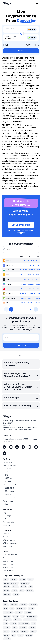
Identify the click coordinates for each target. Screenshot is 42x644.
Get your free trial (21, 225)
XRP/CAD (39, 279)
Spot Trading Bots (9, 466)
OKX (22, 591)
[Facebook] (17, 447)
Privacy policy (8, 558)
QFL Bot (8, 481)
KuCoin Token (24, 624)
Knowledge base (9, 516)
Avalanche (33, 605)
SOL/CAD (39, 284)
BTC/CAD (39, 261)
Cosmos (7, 616)
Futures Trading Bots (10, 485)
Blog (4, 513)
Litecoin (7, 627)
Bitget (31, 579)
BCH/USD (23, 298)
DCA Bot (8, 472)
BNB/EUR (31, 275)
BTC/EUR (31, 261)
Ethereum (17, 620)
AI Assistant (7, 495)
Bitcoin (31, 608)
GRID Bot (8, 469)
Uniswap (29, 635)
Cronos (16, 616)
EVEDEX (7, 587)
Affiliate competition (10, 543)
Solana (33, 631)
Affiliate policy (8, 567)
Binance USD (21, 608)
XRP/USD (23, 279)
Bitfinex (22, 579)
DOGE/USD (23, 293)
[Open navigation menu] (37, 4)
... (26, 309)
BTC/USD (23, 261)
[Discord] (36, 447)
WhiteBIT (7, 595)
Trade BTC (21, 51)
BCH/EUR (31, 298)
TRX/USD (23, 289)
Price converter (8, 522)
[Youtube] (11, 447)
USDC (21, 635)
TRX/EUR (31, 289)
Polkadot (23, 627)
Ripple (6, 631)
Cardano (19, 612)
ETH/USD (23, 265)
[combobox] (21, 249)
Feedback (6, 525)
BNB (12, 608)
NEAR (15, 627)
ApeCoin (23, 605)
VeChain (7, 639)
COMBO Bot (9, 488)
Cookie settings (8, 570)
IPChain (13, 624)
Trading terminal (9, 498)
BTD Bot (8, 475)
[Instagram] (30, 447)
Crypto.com (25, 583)
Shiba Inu (24, 631)
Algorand (14, 605)
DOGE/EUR (31, 293)
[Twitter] (23, 447)
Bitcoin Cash (8, 612)
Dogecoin (7, 620)
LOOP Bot (9, 478)
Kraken (6, 591)
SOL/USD (23, 284)
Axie (5, 608)
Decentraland (32, 616)
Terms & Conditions (10, 555)
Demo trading (8, 501)
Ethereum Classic (30, 620)
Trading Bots (7, 462)
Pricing (5, 504)
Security (6, 537)
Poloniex (30, 591)
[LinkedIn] (4, 453)
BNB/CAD (39, 275)
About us (6, 534)
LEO (33, 624)
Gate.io (15, 587)
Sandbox (15, 631)
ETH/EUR (31, 265)
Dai (23, 616)
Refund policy (8, 561)
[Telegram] (4, 447)
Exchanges (7, 519)
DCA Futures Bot (11, 491)
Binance (14, 579)
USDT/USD (23, 270)
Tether (6, 635)
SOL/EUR (31, 284)
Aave (6, 605)
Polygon (32, 627)
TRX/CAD (39, 289)
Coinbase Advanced (11, 583)
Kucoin (14, 591)
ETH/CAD (39, 265)
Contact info (7, 546)
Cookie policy (8, 564)
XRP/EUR (31, 279)
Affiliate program (9, 540)
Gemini (23, 587)
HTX (31, 587)
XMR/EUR (31, 303)
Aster (6, 579)
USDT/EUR (31, 270)
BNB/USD (23, 275)
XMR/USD (23, 303)
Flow (6, 624)
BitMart (16, 595)
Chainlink (28, 612)
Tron (13, 635)
